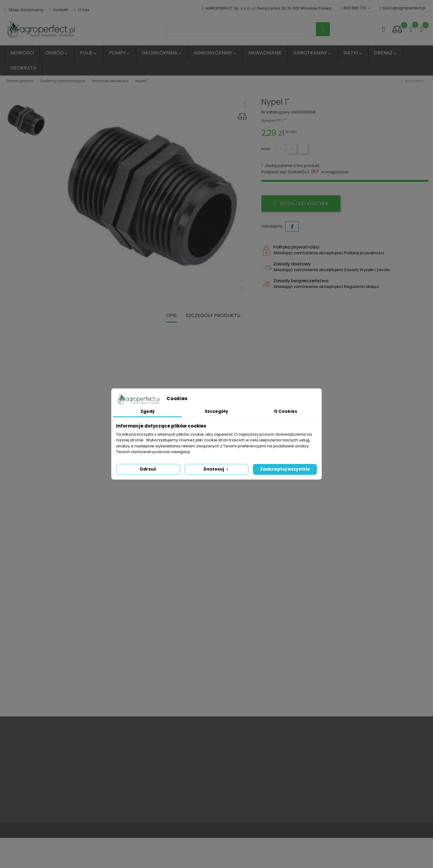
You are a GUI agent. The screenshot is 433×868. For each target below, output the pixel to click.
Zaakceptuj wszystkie (285, 469)
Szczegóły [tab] (216, 411)
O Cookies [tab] (286, 411)
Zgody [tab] (148, 411)
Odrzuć (148, 469)
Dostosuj (216, 469)
